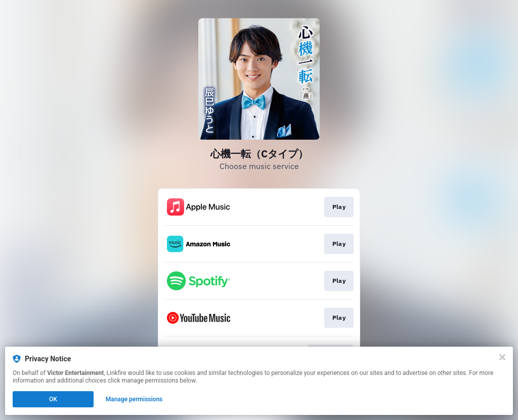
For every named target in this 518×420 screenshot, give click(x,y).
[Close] (502, 357)
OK (53, 399)
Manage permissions (134, 399)
